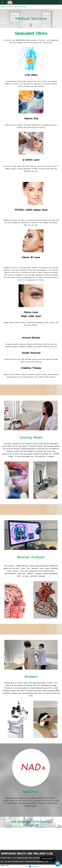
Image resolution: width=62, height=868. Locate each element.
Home (3, 7)
